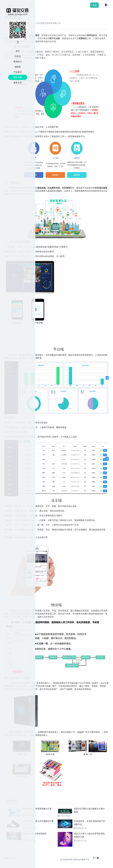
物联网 (18, 67)
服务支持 (18, 83)
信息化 (18, 56)
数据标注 (18, 62)
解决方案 (18, 77)
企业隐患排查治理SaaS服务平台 (75, 860)
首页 (18, 51)
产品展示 (18, 72)
